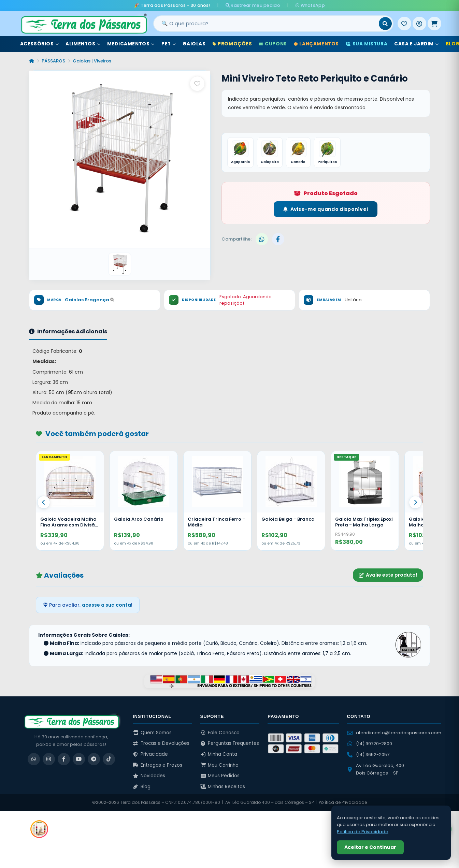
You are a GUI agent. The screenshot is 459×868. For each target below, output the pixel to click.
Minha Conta (219, 754)
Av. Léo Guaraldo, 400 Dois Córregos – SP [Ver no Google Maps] (376, 769)
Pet (169, 44)
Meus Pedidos (220, 776)
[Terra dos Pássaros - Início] (84, 24)
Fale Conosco (220, 733)
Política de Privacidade (343, 802)
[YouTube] (79, 759)
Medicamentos (131, 44)
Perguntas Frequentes (230, 743)
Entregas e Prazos (157, 765)
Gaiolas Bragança (90, 300)
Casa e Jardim (416, 44)
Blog (142, 787)
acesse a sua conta (106, 605)
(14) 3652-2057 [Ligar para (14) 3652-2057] (368, 755)
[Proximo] (415, 502)
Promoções (232, 44)
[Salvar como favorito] (197, 84)
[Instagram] (49, 759)
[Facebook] (64, 759)
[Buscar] (385, 24)
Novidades (149, 776)
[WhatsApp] (34, 759)
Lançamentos (316, 44)
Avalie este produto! (388, 575)
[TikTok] (109, 759)
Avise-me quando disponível (326, 209)
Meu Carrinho (220, 765)
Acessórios (40, 44)
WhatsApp (310, 5)
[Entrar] (419, 24)
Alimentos (83, 44)
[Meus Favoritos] (404, 24)
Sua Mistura (367, 44)
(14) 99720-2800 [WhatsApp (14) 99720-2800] (370, 744)
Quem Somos (152, 733)
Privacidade (150, 754)
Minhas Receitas (223, 787)
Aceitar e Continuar (370, 847)
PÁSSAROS (53, 61)
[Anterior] (44, 502)
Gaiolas (194, 44)
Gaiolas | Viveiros (92, 61)
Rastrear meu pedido (253, 5)
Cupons (273, 44)
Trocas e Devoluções (161, 743)
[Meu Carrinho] (434, 24)
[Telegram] (94, 759)
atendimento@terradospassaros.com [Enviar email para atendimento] (394, 733)
